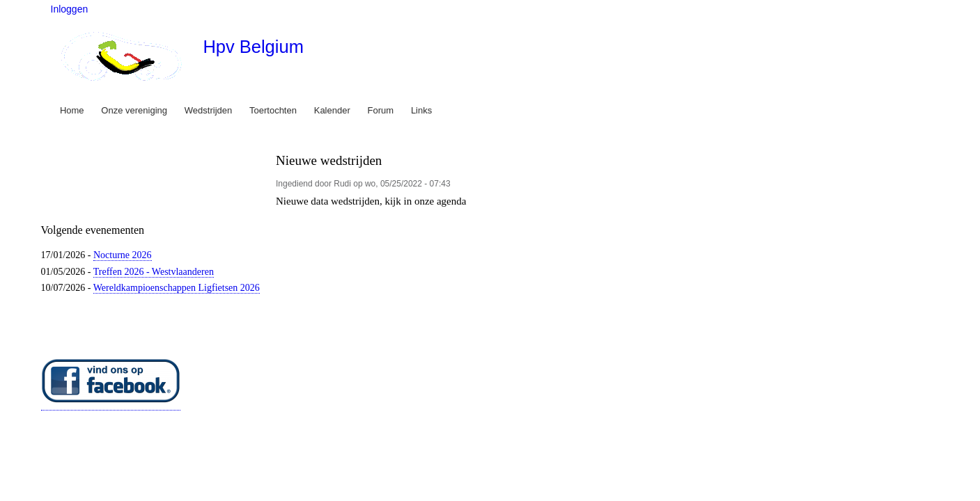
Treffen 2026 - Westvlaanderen (154, 272)
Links (421, 110)
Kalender (332, 110)
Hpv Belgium (253, 47)
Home (72, 110)
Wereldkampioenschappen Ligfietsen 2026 (177, 288)
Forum (381, 110)
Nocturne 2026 (123, 255)
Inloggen (70, 9)
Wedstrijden (208, 110)
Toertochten (273, 110)
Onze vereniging (134, 110)
